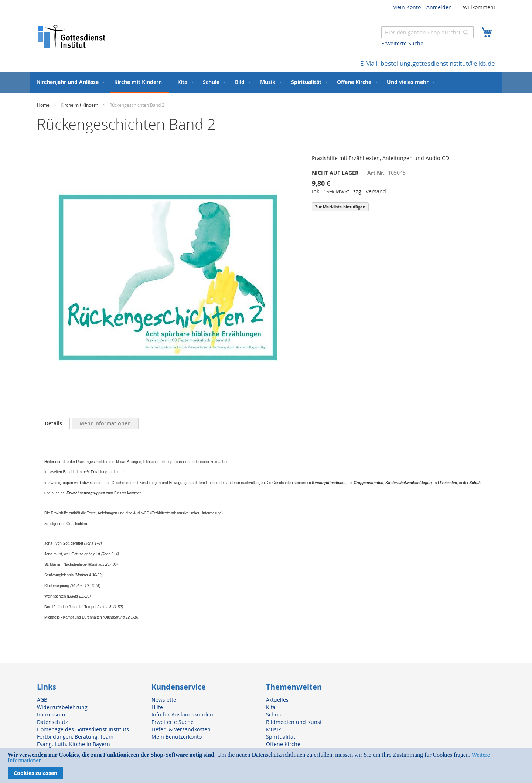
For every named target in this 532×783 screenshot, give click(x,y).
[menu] (266, 82)
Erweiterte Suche (402, 43)
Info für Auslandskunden (182, 714)
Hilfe (157, 707)
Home (43, 105)
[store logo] (72, 37)
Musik (273, 729)
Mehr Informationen (105, 423)
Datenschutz (52, 722)
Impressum (51, 714)
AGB (42, 700)
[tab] (53, 423)
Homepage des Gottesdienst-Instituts (83, 729)
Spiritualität (281, 737)
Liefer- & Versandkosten (181, 729)
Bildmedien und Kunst (294, 722)
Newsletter (165, 700)
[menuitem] (69, 82)
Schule (274, 714)
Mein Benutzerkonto (177, 737)
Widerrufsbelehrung (62, 707)
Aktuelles (277, 700)
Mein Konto (407, 7)
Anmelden (439, 7)
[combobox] (427, 32)
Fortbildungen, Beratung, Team (75, 737)
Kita (271, 707)
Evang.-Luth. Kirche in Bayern (74, 744)
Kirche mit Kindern (79, 105)
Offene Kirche (283, 744)
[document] (266, 765)
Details (53, 423)
